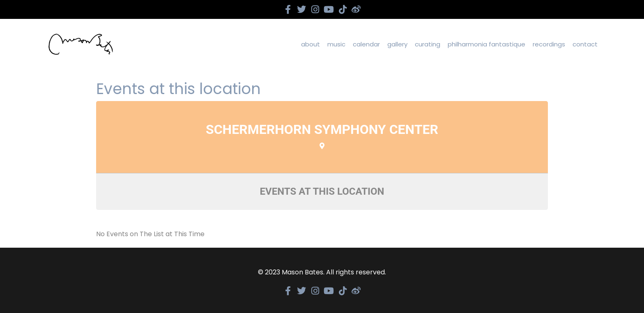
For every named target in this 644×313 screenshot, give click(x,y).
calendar (366, 44)
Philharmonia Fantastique (486, 44)
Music (336, 44)
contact (585, 44)
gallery (397, 44)
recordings (549, 44)
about (310, 44)
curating (428, 44)
